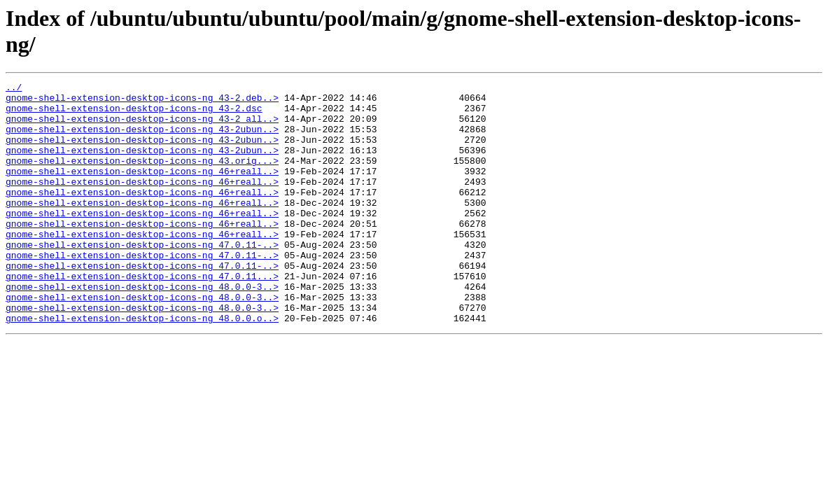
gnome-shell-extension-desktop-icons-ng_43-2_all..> (142, 127)
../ (14, 89)
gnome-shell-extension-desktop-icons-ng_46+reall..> (142, 190)
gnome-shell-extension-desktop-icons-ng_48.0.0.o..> (142, 366)
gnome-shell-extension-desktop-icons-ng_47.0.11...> (142, 316)
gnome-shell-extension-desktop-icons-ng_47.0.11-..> (142, 278)
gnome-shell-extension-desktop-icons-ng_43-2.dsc (134, 114)
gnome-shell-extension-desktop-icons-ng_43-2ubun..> (142, 139)
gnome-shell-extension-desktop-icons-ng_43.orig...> (142, 177)
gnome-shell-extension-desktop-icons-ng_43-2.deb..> (142, 101)
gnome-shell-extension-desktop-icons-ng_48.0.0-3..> (142, 328)
